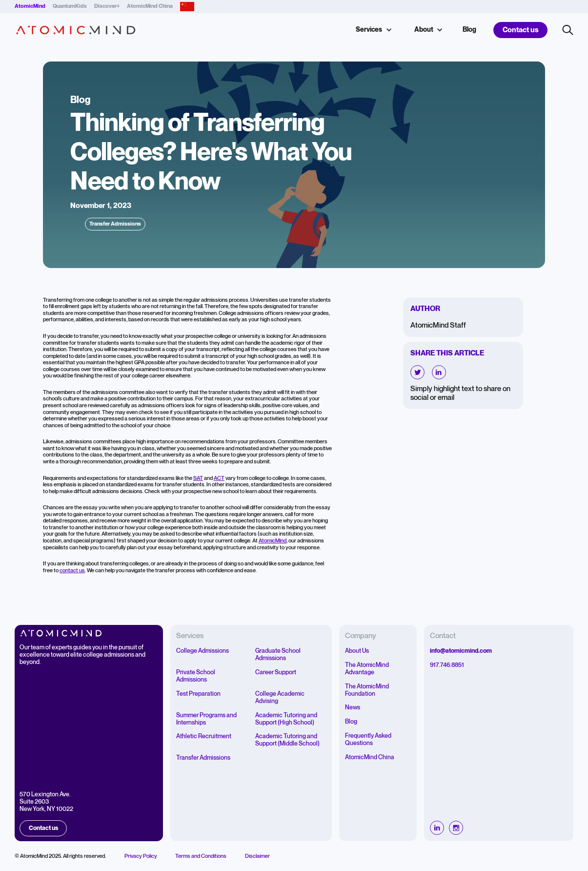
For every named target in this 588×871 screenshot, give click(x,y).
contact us (72, 571)
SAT (198, 478)
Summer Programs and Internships (206, 719)
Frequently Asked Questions (368, 740)
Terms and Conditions (201, 856)
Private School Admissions (196, 676)
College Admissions (203, 651)
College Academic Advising (280, 698)
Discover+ (107, 6)
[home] (76, 30)
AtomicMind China (150, 6)
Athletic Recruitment (204, 736)
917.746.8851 (447, 665)
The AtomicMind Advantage (367, 669)
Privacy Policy (141, 856)
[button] (373, 30)
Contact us (521, 30)
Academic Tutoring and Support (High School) (286, 719)
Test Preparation (198, 694)
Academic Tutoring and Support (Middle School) (287, 740)
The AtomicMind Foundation (367, 690)
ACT (219, 478)
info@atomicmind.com (461, 651)
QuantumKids (70, 6)
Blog (469, 30)
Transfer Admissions (203, 758)
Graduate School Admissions (278, 655)
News (353, 708)
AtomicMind (273, 541)
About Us (357, 651)
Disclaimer (257, 856)
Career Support (276, 673)
